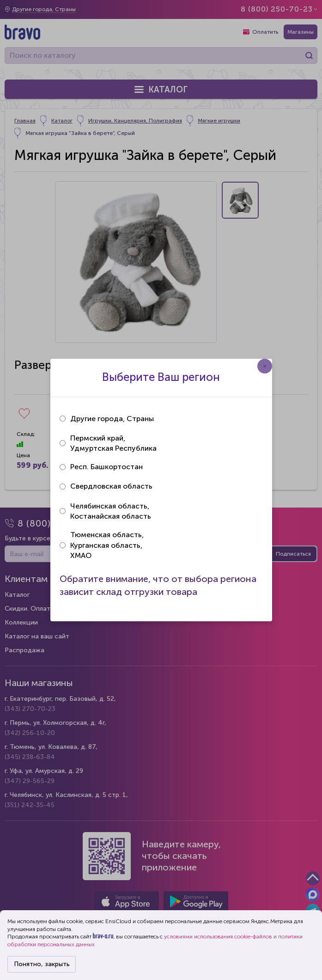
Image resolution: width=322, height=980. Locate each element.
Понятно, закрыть (42, 964)
